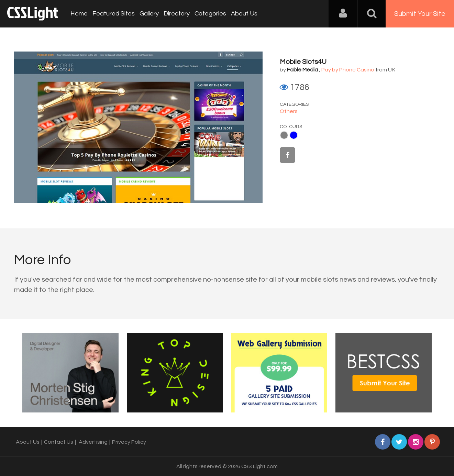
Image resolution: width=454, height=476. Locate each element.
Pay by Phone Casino (348, 70)
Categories (210, 14)
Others (289, 111)
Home (79, 14)
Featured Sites (114, 14)
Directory (177, 14)
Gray (284, 135)
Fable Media (302, 70)
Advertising (93, 442)
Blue (294, 135)
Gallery (149, 14)
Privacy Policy (129, 442)
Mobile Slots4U (303, 62)
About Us (244, 14)
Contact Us (59, 442)
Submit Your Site (420, 14)
